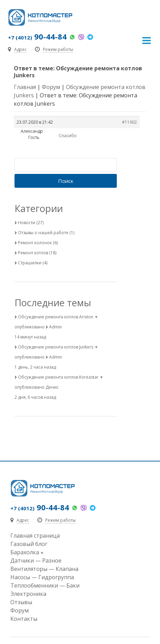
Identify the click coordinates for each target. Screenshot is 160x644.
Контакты (24, 619)
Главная (25, 87)
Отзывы (21, 602)
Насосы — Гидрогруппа (42, 577)
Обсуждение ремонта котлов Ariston (56, 317)
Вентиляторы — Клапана (44, 569)
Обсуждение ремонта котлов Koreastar (58, 377)
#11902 (129, 122)
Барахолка (25, 552)
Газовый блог (29, 544)
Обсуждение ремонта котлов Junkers (56, 347)
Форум (51, 87)
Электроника (28, 594)
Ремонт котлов (33, 253)
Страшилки (30, 263)
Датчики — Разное (36, 561)
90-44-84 (37, 36)
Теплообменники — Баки (45, 585)
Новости (27, 223)
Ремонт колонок (35, 243)
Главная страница (35, 536)
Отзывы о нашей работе (43, 233)
